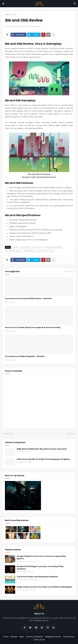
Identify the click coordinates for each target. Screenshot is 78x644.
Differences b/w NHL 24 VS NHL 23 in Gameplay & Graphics (43, 459)
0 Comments (35, 26)
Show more (69, 272)
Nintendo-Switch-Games (53, 247)
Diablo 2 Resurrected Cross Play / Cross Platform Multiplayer (45, 587)
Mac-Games (37, 247)
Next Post (71, 434)
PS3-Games (42, 251)
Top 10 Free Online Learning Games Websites (37, 577)
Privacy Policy (69, 637)
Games (14, 15)
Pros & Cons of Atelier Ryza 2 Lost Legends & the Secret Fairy (33, 327)
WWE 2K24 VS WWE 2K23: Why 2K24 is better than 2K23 (42, 449)
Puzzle (52, 251)
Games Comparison (35, 637)
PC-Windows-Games (13, 251)
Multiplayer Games (53, 637)
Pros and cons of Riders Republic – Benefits (25, 356)
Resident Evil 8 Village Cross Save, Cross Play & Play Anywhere (40, 568)
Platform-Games (29, 251)
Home (7, 15)
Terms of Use (39, 640)
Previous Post (9, 434)
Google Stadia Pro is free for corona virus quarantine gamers (41, 557)
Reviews (14, 637)
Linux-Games (25, 247)
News (22, 637)
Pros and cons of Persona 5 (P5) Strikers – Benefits (28, 299)
